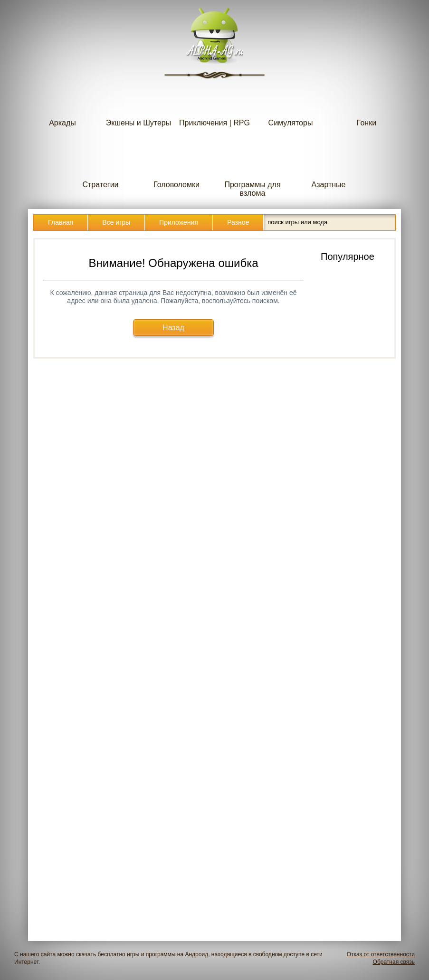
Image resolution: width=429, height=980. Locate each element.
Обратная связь (394, 962)
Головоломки (176, 166)
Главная (61, 222)
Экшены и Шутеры (139, 104)
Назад (173, 328)
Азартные (329, 166)
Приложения (179, 222)
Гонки (367, 104)
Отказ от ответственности (381, 954)
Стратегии (101, 166)
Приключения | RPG (214, 104)
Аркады (63, 104)
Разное (238, 222)
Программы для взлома (252, 170)
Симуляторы (291, 104)
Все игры (116, 222)
